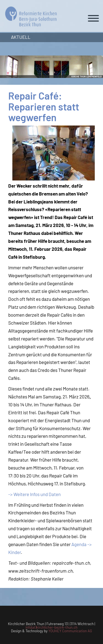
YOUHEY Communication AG (70, 631)
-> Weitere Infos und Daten (34, 494)
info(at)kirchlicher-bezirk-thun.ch (51, 627)
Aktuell (21, 37)
